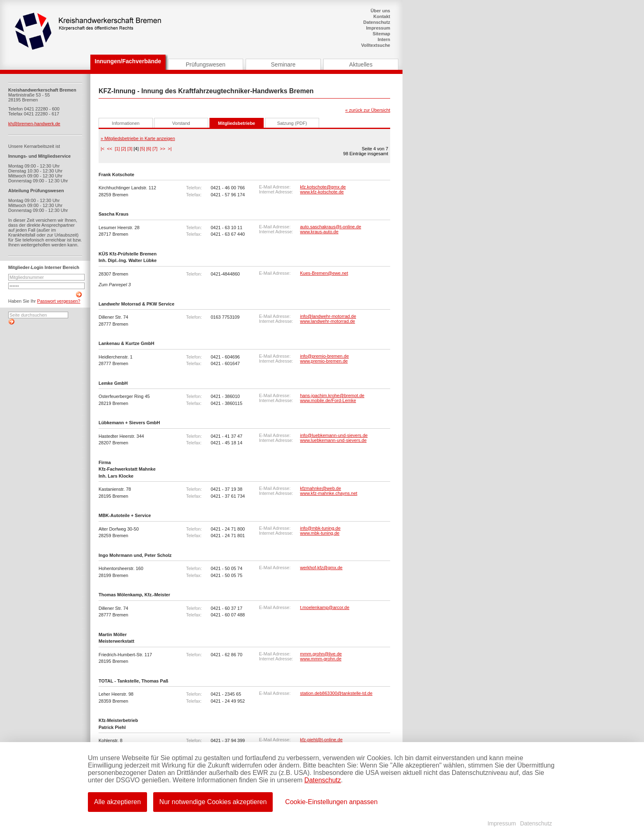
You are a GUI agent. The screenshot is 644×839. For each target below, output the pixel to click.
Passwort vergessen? (59, 301)
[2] (124, 149)
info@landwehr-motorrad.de (328, 316)
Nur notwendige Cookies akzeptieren (213, 802)
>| (170, 149)
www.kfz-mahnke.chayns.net (329, 493)
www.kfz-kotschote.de (322, 192)
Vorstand (181, 123)
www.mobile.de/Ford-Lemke (328, 400)
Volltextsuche (376, 45)
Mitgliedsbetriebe (237, 123)
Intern (384, 39)
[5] (143, 149)
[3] (130, 149)
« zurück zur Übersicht (368, 110)
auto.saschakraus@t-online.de (331, 227)
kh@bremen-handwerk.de (34, 124)
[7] (155, 149)
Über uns (380, 11)
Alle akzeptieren (117, 802)
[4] (136, 149)
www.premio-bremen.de (324, 361)
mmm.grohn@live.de (321, 654)
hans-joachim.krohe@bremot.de (332, 395)
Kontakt (382, 16)
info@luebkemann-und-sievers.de (334, 435)
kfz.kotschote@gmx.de (323, 187)
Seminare (283, 64)
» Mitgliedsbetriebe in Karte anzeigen (138, 138)
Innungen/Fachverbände (128, 61)
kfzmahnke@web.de (321, 488)
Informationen (125, 123)
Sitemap (381, 34)
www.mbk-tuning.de (320, 533)
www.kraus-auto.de (320, 232)
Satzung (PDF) (292, 123)
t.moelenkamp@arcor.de (325, 607)
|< (102, 149)
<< (109, 149)
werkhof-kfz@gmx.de (321, 568)
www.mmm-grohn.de (321, 659)
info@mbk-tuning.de (321, 528)
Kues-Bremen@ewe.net (324, 273)
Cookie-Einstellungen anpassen (331, 802)
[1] (117, 149)
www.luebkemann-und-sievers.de (333, 440)
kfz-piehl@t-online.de (322, 740)
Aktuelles (361, 64)
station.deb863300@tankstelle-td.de (336, 693)
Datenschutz (377, 22)
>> (163, 149)
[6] (149, 149)
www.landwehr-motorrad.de (328, 321)
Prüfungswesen (206, 64)
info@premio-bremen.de (325, 356)
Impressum (378, 28)
